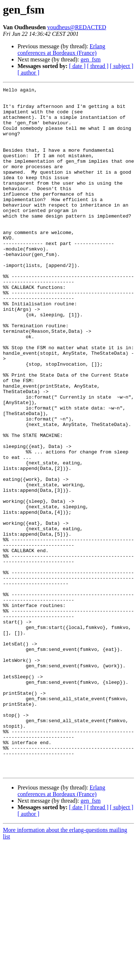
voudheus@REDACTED (77, 27)
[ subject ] (122, 66)
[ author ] (28, 73)
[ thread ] (98, 66)
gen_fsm (90, 59)
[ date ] (77, 66)
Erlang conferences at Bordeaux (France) (61, 50)
